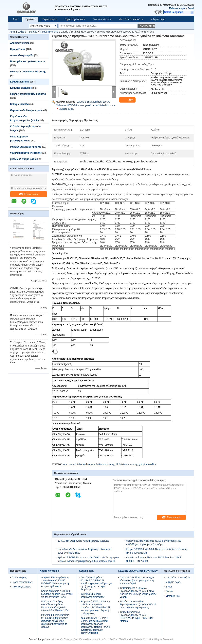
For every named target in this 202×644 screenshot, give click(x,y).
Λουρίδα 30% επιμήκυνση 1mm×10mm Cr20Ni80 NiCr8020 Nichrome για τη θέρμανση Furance (55, 582)
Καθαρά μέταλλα (20, 104)
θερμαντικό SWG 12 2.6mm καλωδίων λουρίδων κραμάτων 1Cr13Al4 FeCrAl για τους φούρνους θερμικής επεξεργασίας (95, 608)
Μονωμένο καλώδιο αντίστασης (28, 72)
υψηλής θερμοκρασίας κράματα (28, 94)
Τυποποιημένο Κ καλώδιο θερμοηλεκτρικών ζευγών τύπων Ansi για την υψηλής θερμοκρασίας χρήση (138, 593)
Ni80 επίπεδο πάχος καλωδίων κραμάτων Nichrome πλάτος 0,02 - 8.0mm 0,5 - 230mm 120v (55, 606)
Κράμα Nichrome (49, 32)
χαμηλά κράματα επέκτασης (26, 153)
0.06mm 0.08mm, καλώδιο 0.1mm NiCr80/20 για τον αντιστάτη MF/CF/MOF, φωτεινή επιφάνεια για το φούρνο (55, 621)
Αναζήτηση (149, 26)
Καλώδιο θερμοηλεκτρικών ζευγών (138, 571)
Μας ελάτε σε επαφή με (131, 19)
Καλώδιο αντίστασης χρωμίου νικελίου (136, 464)
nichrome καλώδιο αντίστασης (99, 464)
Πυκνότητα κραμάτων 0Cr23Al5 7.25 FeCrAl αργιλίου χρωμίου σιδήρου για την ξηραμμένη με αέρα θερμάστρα (96, 584)
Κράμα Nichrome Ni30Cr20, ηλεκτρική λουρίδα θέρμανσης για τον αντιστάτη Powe (57, 594)
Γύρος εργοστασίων (75, 19)
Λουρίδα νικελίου (20, 43)
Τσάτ (128, 100)
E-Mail (169, 587)
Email (191, 8)
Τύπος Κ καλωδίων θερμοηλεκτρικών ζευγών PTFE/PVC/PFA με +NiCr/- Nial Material (136, 617)
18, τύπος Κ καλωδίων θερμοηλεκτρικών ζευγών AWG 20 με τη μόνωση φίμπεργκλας (138, 605)
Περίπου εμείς (50, 19)
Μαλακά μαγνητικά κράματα (26, 147)
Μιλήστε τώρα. (177, 8)
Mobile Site (173, 596)
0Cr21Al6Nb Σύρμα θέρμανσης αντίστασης (92, 596)
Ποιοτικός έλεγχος (102, 19)
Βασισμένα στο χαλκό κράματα (28, 61)
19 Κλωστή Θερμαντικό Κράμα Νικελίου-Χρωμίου (84, 541)
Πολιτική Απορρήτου (39, 639)
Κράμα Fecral (18, 49)
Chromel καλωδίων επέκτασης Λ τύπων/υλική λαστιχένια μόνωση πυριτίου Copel (137, 581)
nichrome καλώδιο (72, 464)
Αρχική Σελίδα (17, 32)
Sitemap (170, 591)
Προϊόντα (30, 19)
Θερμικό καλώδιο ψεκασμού (26, 110)
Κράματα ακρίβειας (21, 88)
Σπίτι (16, 19)
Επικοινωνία (29, 194)
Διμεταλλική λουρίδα (22, 55)
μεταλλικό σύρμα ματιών (24, 159)
